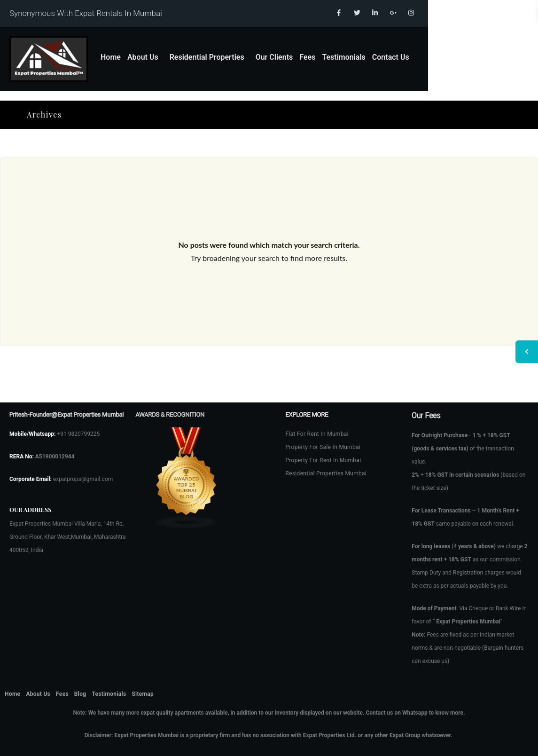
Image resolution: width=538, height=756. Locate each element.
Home (111, 57)
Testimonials (344, 57)
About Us (143, 57)
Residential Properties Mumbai (326, 473)
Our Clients (274, 57)
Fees (307, 57)
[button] (145, 57)
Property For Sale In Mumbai (323, 447)
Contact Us (391, 57)
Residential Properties (207, 57)
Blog (80, 694)
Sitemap (143, 694)
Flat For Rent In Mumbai (317, 434)
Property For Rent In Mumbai (324, 460)
